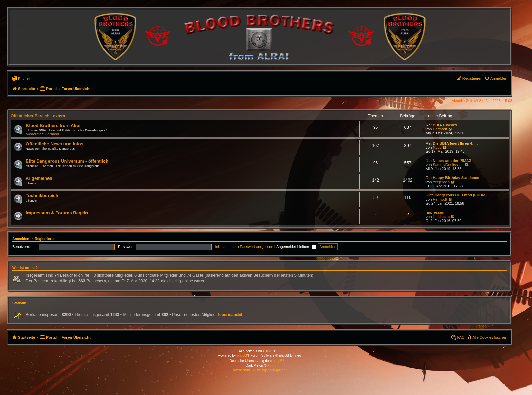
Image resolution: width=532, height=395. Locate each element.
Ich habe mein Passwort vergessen (244, 247)
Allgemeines (39, 178)
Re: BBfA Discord (441, 125)
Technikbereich (42, 196)
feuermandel (230, 315)
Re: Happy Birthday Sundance (453, 178)
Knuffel (24, 78)
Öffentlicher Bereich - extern (38, 116)
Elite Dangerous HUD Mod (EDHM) (456, 195)
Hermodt (52, 134)
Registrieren (45, 239)
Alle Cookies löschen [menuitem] (490, 337)
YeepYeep (441, 182)
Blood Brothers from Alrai (53, 125)
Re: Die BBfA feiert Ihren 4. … (452, 143)
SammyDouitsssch (448, 165)
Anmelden (21, 239)
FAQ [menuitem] (461, 337)
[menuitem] (496, 78)
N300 (437, 147)
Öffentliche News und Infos (55, 144)
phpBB (242, 355)
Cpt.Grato (441, 217)
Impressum (436, 212)
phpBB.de (282, 361)
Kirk (270, 366)
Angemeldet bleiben (296, 247)
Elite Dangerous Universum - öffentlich (67, 161)
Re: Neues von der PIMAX (449, 161)
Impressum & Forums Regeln (57, 213)
